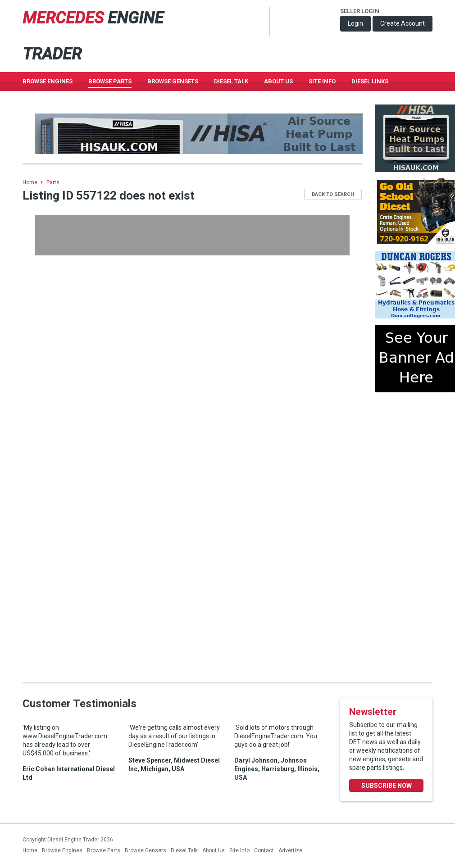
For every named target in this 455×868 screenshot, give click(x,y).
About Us (278, 81)
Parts (53, 182)
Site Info (322, 81)
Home (30, 182)
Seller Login (360, 11)
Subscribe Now (387, 786)
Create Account (403, 23)
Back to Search (333, 194)
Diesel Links (370, 81)
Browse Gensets (146, 850)
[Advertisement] (192, 235)
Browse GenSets (173, 81)
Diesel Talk (231, 81)
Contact (264, 850)
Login (355, 23)
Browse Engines (48, 81)
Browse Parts (110, 81)
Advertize (290, 850)
